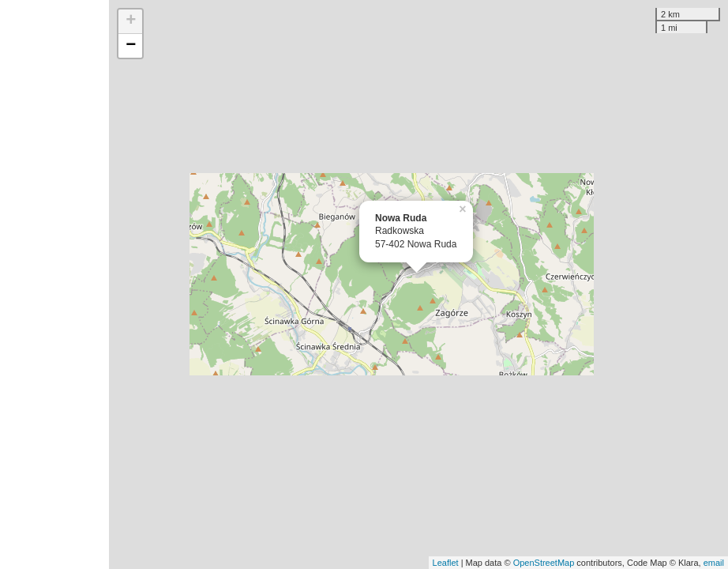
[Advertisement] (54, 284)
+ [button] (131, 21)
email (714, 563)
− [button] (131, 46)
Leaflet (446, 563)
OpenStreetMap (544, 563)
